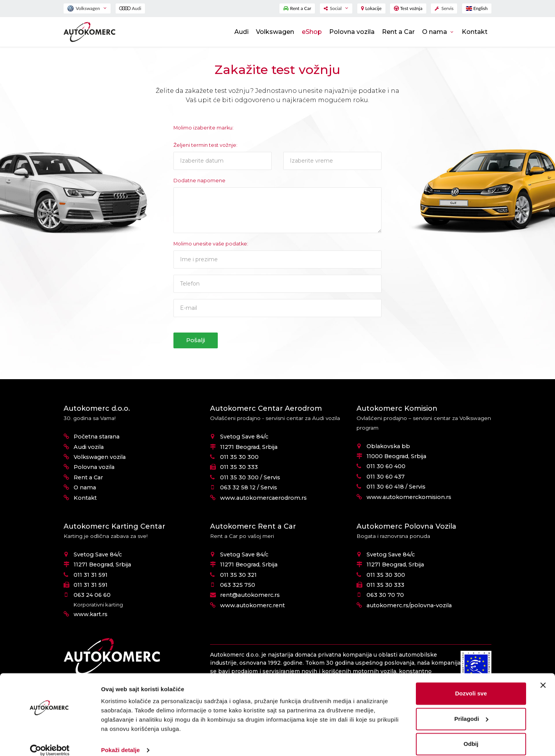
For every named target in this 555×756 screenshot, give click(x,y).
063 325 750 (238, 585)
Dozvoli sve (471, 684)
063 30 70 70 (385, 595)
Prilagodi (471, 709)
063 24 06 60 (92, 595)
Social (333, 8)
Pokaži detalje (120, 741)
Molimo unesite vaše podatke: (211, 244)
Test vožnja (408, 8)
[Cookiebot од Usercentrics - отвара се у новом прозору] (50, 741)
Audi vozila (89, 447)
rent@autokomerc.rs (250, 595)
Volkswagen (84, 8)
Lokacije (371, 8)
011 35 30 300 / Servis (250, 477)
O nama (435, 32)
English (477, 8)
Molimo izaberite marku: (203, 128)
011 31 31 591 (91, 575)
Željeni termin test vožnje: (205, 145)
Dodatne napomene (199, 181)
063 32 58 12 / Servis (249, 487)
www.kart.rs (91, 614)
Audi (130, 8)
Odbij (471, 735)
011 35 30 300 (239, 457)
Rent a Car (297, 8)
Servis (444, 8)
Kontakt (475, 32)
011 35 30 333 (239, 467)
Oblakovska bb (388, 446)
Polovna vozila (352, 32)
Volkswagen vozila (100, 457)
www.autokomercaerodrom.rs (263, 498)
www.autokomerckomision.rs (409, 497)
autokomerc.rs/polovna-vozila (409, 605)
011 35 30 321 (238, 575)
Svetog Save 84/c (244, 437)
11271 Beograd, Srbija (249, 447)
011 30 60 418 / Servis (396, 487)
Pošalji (196, 340)
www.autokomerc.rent (252, 605)
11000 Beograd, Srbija (396, 456)
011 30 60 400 (386, 466)
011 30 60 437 (386, 477)
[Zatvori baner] (543, 676)
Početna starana (97, 437)
